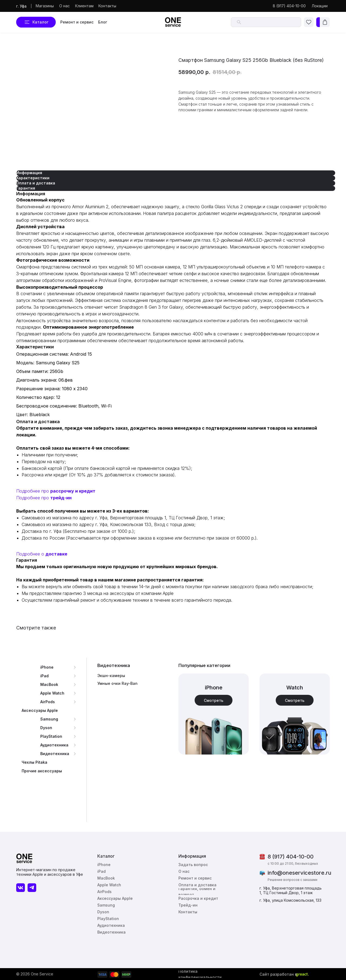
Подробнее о (31, 554)
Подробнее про (33, 491)
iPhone (214, 688)
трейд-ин (61, 498)
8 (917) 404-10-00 (291, 857)
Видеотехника (114, 665)
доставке (56, 554)
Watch (295, 688)
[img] (295, 714)
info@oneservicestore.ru (300, 873)
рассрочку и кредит (73, 491)
